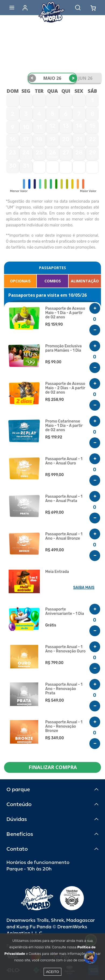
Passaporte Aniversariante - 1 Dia (65, 612)
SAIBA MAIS (84, 588)
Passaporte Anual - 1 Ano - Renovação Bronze (64, 727)
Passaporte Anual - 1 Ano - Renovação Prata (64, 689)
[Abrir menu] (12, 8)
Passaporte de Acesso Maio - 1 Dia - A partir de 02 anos (65, 313)
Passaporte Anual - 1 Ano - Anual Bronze (64, 536)
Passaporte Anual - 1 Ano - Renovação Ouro (65, 649)
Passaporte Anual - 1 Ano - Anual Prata (64, 499)
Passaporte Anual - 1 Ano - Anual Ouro (64, 461)
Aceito (52, 972)
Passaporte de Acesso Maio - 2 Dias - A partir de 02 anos (65, 388)
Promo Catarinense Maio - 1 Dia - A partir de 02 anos (64, 426)
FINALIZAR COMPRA (53, 767)
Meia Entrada (57, 572)
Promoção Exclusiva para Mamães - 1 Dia (63, 348)
